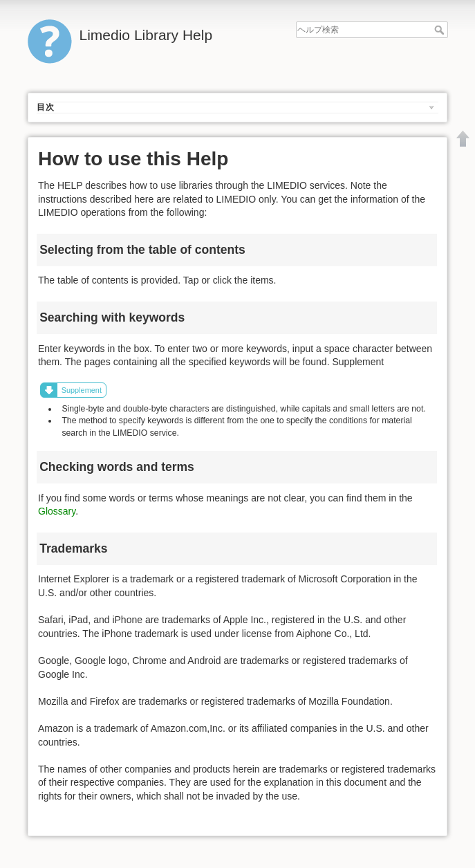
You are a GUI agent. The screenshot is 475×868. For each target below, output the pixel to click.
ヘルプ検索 (441, 30)
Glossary (57, 511)
